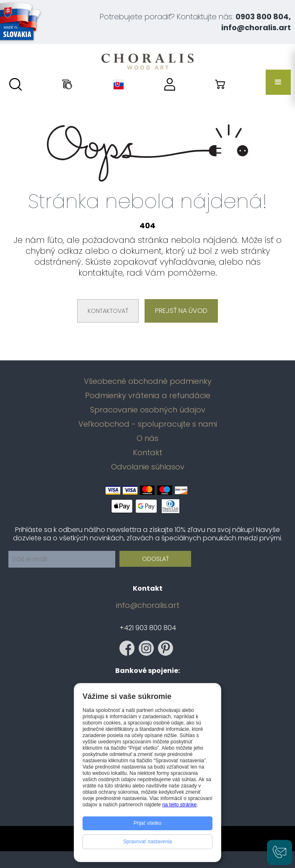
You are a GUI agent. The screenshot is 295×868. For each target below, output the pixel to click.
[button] (278, 82)
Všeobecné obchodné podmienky (148, 381)
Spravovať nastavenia (148, 842)
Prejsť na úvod (181, 311)
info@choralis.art (148, 605)
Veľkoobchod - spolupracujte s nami (148, 424)
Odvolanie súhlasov (148, 467)
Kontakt (147, 453)
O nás (147, 438)
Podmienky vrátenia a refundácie (148, 396)
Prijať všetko (148, 823)
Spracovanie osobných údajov (148, 410)
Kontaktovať (108, 311)
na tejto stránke (179, 805)
